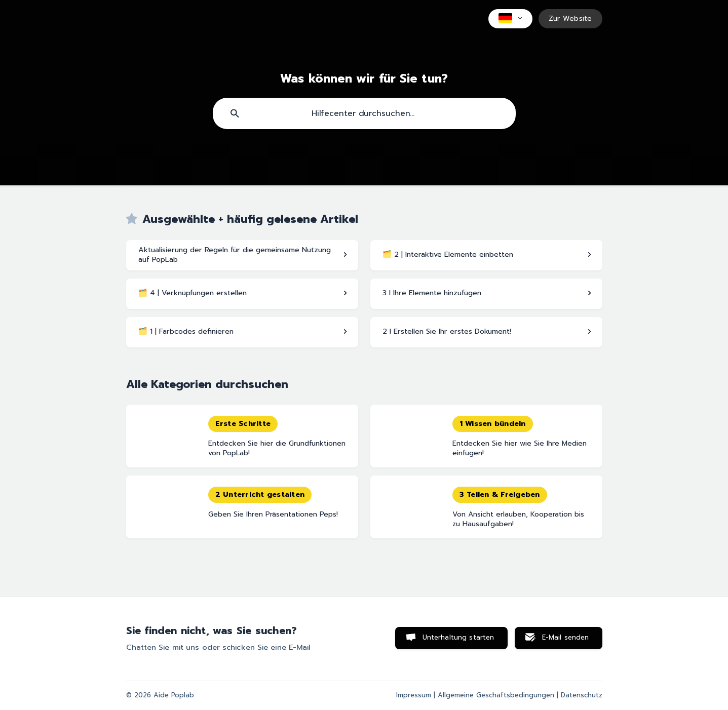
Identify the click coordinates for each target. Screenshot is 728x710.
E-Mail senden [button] (566, 638)
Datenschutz (582, 695)
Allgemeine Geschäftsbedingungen (496, 695)
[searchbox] (364, 113)
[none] (510, 19)
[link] (242, 255)
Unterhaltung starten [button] (458, 638)
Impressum (414, 695)
